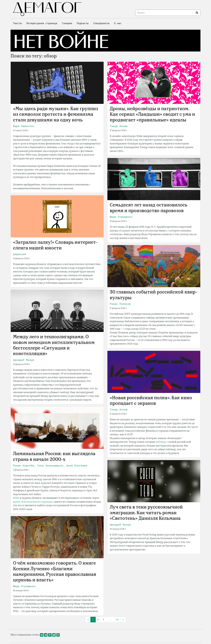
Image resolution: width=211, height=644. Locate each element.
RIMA (16, 498)
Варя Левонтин (24, 126)
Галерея (67, 23)
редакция (19, 254)
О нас (118, 23)
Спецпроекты (101, 23)
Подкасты (83, 23)
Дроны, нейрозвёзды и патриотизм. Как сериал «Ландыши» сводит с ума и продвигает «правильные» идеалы (152, 115)
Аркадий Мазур (24, 360)
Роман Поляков (120, 304)
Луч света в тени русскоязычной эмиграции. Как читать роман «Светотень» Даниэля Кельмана (146, 513)
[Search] (165, 13)
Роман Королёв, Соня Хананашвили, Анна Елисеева (50, 466)
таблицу (161, 442)
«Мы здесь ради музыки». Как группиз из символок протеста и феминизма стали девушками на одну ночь (56, 115)
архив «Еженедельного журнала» (33, 502)
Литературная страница (42, 23)
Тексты (17, 23)
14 (117, 619)
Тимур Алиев (119, 126)
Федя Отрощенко (121, 217)
